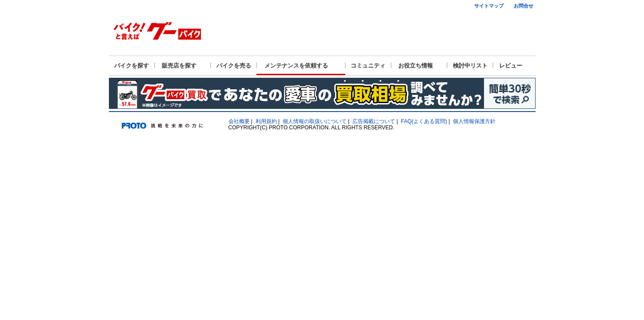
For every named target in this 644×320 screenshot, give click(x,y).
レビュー (511, 66)
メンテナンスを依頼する (296, 66)
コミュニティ (368, 66)
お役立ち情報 (416, 66)
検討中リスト (470, 66)
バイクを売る (234, 66)
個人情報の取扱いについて (315, 121)
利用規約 (266, 121)
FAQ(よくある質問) (424, 121)
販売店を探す (179, 66)
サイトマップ (489, 6)
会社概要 (239, 121)
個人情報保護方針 (474, 121)
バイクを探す (132, 66)
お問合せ (524, 6)
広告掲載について (374, 121)
